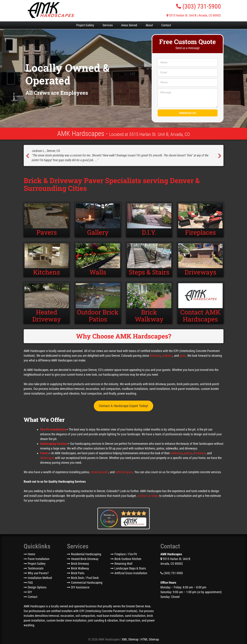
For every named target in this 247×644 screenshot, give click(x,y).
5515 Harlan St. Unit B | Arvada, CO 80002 (194, 15)
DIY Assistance (80, 588)
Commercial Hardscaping (87, 583)
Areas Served (129, 25)
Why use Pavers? (38, 573)
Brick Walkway (80, 569)
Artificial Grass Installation (131, 573)
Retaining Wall (123, 564)
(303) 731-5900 (199, 6)
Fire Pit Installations (53, 430)
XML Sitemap (130, 640)
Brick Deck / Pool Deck (85, 578)
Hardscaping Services (54, 444)
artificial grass (124, 472)
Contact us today (148, 496)
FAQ (30, 583)
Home (31, 554)
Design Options (37, 588)
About (149, 25)
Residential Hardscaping (86, 554)
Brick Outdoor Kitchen (128, 559)
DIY (30, 592)
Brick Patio (78, 573)
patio (183, 356)
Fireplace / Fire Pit (126, 554)
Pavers (44, 453)
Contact (166, 25)
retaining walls (99, 472)
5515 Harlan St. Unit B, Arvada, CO (160, 134)
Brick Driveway (80, 564)
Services (108, 25)
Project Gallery (85, 25)
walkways (177, 453)
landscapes (47, 458)
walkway (167, 356)
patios (188, 453)
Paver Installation (39, 559)
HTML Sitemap (150, 640)
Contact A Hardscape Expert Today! (123, 406)
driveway (155, 356)
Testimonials (36, 569)
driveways (199, 453)
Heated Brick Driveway (85, 559)
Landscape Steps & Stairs (130, 569)
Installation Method (40, 578)
